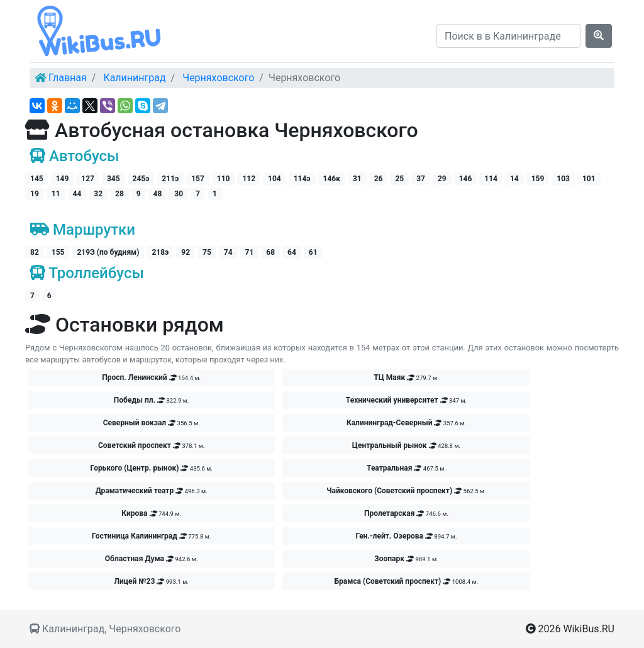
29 (442, 179)
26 (379, 179)
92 (186, 252)
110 (224, 179)
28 (119, 194)
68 (270, 252)
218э (160, 252)
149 (63, 179)
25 (399, 179)
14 (514, 179)
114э (302, 179)
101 (589, 179)
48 (158, 194)
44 (77, 194)
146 (466, 179)
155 (58, 252)
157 (198, 179)
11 (56, 194)
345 (114, 179)
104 (275, 179)
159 (538, 179)
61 (313, 252)
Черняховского (218, 78)
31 (357, 179)
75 (207, 252)
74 (228, 252)
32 (98, 194)
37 (421, 179)
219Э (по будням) (108, 252)
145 (37, 179)
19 (35, 194)
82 (35, 252)
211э (170, 179)
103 (563, 179)
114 (491, 179)
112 (249, 179)
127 (88, 179)
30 (179, 194)
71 (250, 252)
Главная (68, 78)
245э (141, 179)
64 (292, 252)
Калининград (134, 78)
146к (332, 179)
